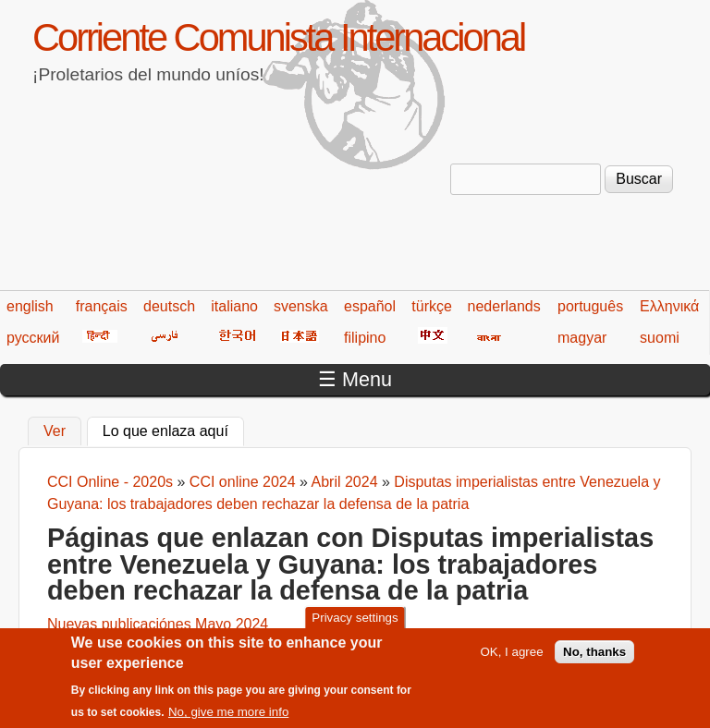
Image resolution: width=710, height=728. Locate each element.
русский (33, 338)
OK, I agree (511, 659)
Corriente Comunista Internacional (278, 37)
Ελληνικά (669, 306)
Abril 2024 (345, 482)
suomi (660, 338)
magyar (582, 338)
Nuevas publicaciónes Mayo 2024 (158, 624)
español (370, 306)
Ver (55, 431)
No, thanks (594, 659)
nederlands (504, 306)
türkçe (432, 306)
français (102, 306)
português (590, 306)
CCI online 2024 (243, 482)
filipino (365, 338)
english (30, 306)
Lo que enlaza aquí (173, 429)
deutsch (169, 306)
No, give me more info (228, 720)
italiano (234, 306)
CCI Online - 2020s (110, 482)
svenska (301, 306)
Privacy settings (355, 625)
